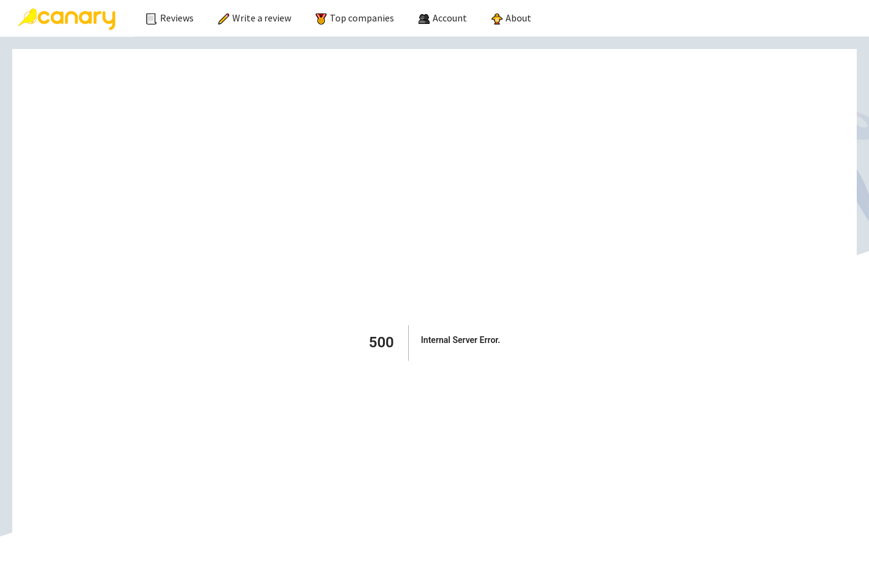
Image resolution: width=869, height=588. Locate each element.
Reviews (170, 18)
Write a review (255, 18)
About (511, 18)
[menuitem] (170, 18)
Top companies (355, 18)
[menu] (501, 18)
